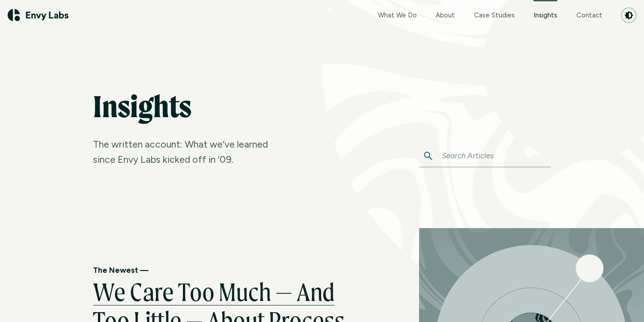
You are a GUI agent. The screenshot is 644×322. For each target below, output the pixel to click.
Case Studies (494, 15)
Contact (589, 15)
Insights (545, 10)
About (445, 15)
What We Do (397, 15)
